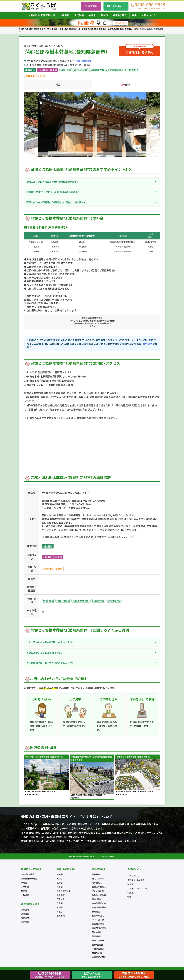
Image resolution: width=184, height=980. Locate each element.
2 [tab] (94, 155)
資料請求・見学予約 (140, 50)
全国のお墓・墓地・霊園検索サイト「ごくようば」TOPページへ (92, 856)
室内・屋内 (97, 899)
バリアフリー (98, 940)
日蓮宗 (60, 912)
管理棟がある (98, 924)
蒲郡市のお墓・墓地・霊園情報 (120, 29)
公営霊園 (25, 922)
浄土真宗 (61, 895)
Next (158, 125)
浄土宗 (60, 903)
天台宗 (41, 76)
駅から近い (97, 932)
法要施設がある (99, 928)
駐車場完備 (116, 70)
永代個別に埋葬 (99, 895)
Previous (26, 125)
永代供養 (79, 15)
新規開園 (96, 912)
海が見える (97, 883)
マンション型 (98, 891)
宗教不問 (30, 76)
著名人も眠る (98, 878)
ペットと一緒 (98, 920)
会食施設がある (99, 903)
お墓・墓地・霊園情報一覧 (42, 15)
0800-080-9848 (150, 6)
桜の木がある (98, 916)
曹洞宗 (60, 907)
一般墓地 (65, 15)
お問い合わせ (118, 6)
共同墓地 (25, 910)
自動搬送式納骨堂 (29, 878)
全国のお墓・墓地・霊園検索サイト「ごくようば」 (39, 29)
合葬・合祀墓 (81, 70)
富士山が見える (99, 887)
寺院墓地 (30, 70)
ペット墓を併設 (99, 907)
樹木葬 (104, 15)
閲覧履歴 (93, 6)
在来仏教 (61, 899)
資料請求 (148, 344)
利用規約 (131, 893)
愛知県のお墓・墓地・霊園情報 (94, 29)
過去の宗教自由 (64, 891)
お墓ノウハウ (149, 15)
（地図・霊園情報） (84, 61)
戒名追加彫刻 (120, 15)
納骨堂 (92, 15)
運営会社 (131, 884)
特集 (134, 15)
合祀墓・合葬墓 (28, 874)
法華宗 (60, 874)
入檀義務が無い (98, 70)
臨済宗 (60, 883)
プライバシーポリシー (137, 888)
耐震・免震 (66, 70)
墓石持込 (96, 874)
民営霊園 (25, 914)
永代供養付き (131, 70)
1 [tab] (90, 155)
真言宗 (60, 887)
